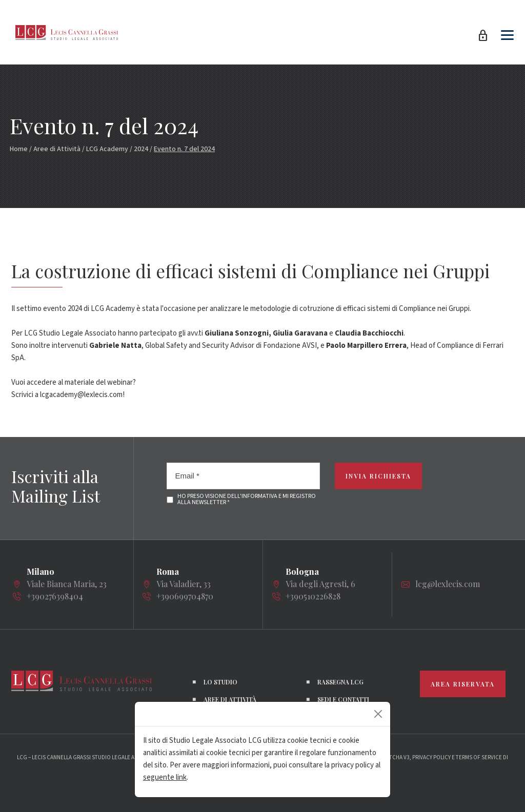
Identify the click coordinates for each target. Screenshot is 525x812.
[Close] (378, 714)
